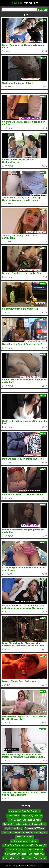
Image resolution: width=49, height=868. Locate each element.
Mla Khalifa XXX (36, 854)
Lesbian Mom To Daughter (34, 833)
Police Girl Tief (39, 824)
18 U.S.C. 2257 (36, 865)
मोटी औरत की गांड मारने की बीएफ (24, 841)
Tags (16, 865)
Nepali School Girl (11, 858)
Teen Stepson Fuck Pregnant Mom (24, 820)
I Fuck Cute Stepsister (14, 845)
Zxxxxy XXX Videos (24, 837)
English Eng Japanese (32, 815)
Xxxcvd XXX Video (11, 833)
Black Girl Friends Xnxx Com (29, 850)
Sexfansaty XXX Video (16, 854)
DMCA (24, 865)
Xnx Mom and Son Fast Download (24, 811)
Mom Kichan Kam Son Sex (34, 858)
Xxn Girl (10, 850)
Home (9, 865)
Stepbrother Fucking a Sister (17, 824)
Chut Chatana (13, 815)
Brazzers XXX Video (34, 828)
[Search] (19, 10)
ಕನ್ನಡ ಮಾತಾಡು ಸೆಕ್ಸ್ (14, 828)
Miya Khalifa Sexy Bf (36, 845)
